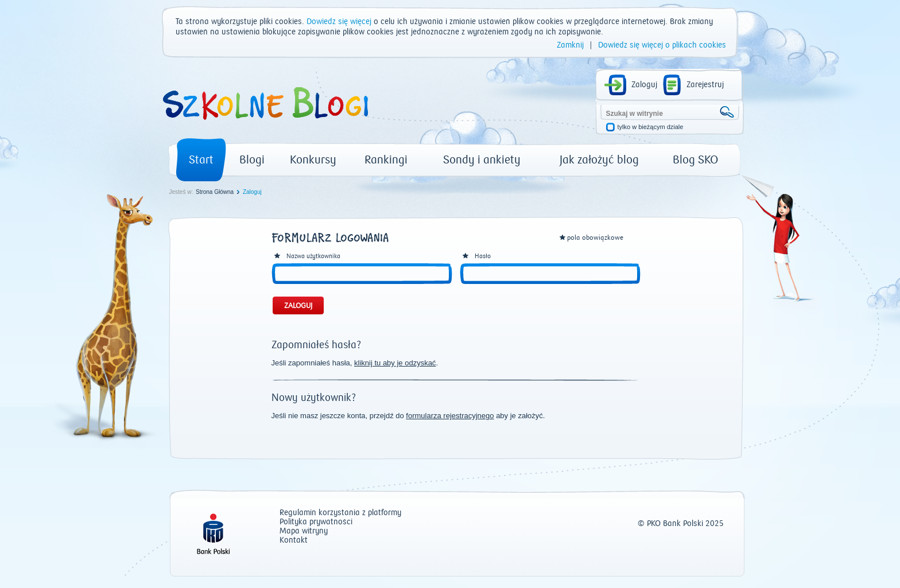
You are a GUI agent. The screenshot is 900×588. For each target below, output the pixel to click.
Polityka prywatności (316, 522)
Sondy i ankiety (482, 160)
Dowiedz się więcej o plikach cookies (662, 45)
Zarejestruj (705, 85)
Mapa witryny (304, 531)
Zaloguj (644, 85)
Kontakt (294, 541)
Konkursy (313, 160)
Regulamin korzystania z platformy (340, 513)
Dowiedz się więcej (339, 22)
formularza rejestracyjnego (450, 416)
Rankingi (386, 160)
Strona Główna (215, 192)
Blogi (252, 160)
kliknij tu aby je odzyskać (395, 363)
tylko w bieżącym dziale (651, 127)
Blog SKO (695, 160)
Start (201, 160)
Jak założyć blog (599, 160)
